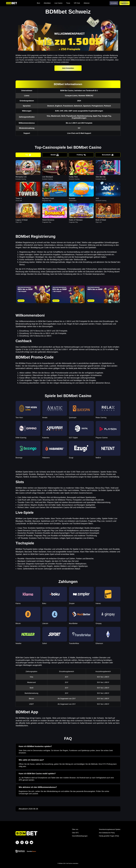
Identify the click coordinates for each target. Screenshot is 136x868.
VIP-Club (77, 3)
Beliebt (55, 155)
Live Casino (58, 3)
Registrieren (125, 3)
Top (28, 155)
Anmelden (114, 3)
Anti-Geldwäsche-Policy (107, 833)
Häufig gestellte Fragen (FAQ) (109, 836)
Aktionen (87, 3)
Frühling (81, 155)
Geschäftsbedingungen (80, 836)
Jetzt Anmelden (68, 68)
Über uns (75, 829)
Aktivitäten (47, 3)
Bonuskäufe (108, 155)
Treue (68, 3)
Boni (38, 3)
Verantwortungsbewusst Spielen (110, 829)
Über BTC (75, 833)
